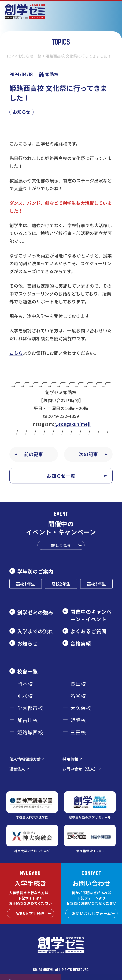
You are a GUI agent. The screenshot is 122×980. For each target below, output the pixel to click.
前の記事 (29, 454)
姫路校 (49, 74)
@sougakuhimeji (73, 424)
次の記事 (93, 454)
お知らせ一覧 (77, 476)
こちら (16, 353)
